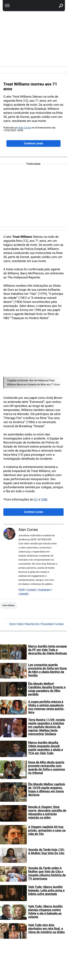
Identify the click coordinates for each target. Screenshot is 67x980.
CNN (44, 499)
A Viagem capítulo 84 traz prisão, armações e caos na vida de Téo (47, 830)
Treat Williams (9, 605)
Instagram (44, 590)
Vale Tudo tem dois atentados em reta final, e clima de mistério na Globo (46, 928)
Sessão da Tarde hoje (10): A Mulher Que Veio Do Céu (46, 851)
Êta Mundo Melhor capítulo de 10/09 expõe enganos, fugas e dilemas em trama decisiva (47, 789)
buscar (57, 2)
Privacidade (47, 624)
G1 (36, 499)
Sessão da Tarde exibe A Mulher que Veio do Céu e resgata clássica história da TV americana (47, 873)
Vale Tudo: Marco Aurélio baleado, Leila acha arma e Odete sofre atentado (46, 890)
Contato (31, 590)
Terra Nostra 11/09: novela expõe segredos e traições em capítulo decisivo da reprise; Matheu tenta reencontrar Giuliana (46, 727)
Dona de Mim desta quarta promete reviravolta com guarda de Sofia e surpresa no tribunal (47, 768)
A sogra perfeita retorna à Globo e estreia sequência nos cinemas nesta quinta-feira (46, 707)
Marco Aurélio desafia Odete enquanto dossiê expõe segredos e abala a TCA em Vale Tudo (46, 748)
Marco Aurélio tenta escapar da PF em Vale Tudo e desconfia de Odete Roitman (48, 650)
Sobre (21, 624)
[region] (33, 39)
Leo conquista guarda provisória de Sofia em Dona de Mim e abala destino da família (47, 670)
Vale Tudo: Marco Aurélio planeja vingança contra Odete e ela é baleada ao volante (45, 912)
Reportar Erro (32, 624)
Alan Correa (25, 128)
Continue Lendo (33, 143)
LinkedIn (24, 594)
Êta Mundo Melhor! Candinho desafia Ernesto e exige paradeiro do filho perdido (47, 689)
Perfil (22, 590)
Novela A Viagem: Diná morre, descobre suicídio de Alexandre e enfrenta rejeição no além (47, 812)
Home (13, 624)
